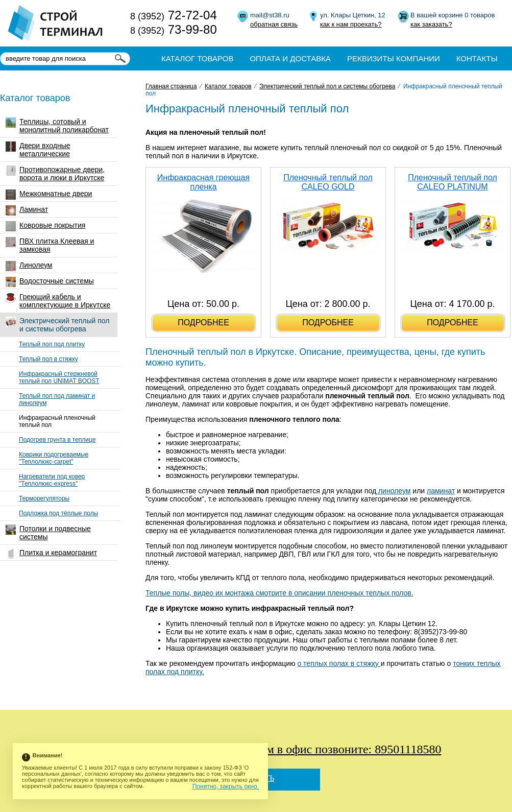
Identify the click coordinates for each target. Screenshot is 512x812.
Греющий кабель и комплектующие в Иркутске (58, 301)
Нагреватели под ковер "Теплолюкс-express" (52, 480)
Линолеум (29, 266)
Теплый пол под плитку (52, 344)
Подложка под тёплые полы (58, 513)
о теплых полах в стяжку (339, 663)
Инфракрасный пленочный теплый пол (57, 421)
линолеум (393, 491)
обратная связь (274, 24)
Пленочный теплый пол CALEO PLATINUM (453, 182)
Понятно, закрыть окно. (226, 786)
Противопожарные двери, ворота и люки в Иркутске (55, 174)
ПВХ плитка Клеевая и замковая (50, 245)
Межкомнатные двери (49, 195)
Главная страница (171, 86)
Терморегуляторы (44, 498)
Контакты (477, 58)
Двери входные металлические (38, 150)
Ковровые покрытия (45, 226)
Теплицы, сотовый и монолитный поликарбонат (57, 126)
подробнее (203, 323)
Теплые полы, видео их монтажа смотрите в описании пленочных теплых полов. (279, 593)
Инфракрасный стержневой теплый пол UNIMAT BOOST (59, 377)
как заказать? (431, 24)
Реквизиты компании (394, 58)
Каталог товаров (197, 58)
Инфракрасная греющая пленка (203, 182)
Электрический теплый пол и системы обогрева (57, 325)
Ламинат (27, 210)
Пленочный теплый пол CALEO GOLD (328, 182)
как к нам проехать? (351, 24)
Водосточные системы (50, 282)
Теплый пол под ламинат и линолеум (57, 399)
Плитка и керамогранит (51, 554)
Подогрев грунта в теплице (57, 440)
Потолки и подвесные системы (48, 533)
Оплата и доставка (290, 58)
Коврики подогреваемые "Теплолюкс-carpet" (54, 458)
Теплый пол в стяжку (48, 359)
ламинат (441, 491)
